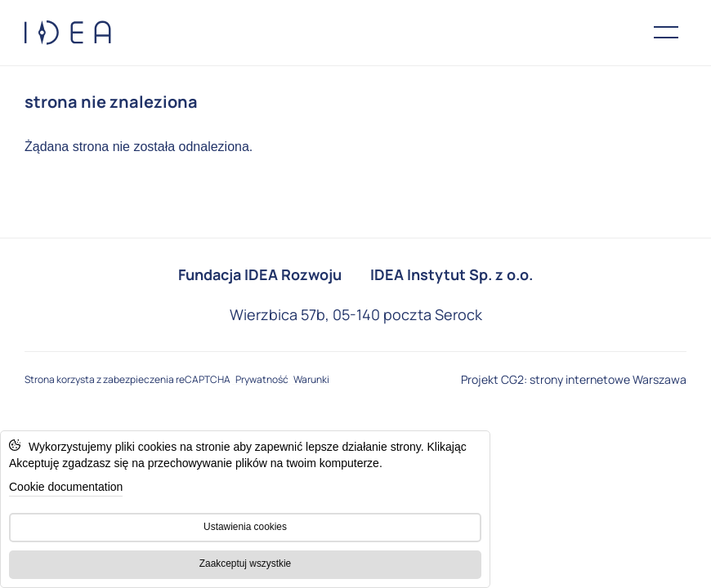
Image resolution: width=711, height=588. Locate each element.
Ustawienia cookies (245, 527)
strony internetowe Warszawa (608, 379)
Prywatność (261, 379)
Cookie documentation (66, 487)
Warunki (311, 379)
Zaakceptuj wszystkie (245, 563)
